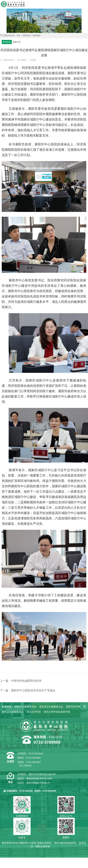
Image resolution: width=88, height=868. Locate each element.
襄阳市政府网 (73, 707)
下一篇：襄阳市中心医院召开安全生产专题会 (28, 690)
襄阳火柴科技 (43, 846)
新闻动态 (27, 35)
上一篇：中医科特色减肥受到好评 (21, 681)
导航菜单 (85, 4)
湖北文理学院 (34, 712)
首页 (18, 35)
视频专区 (17, 42)
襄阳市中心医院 (13, 4)
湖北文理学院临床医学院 (57, 712)
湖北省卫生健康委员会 (51, 707)
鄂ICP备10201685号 (65, 843)
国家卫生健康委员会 (25, 707)
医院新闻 (36, 35)
